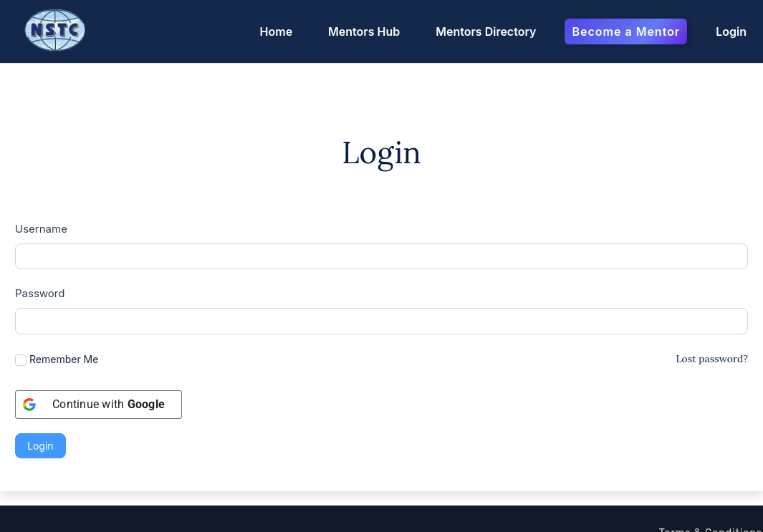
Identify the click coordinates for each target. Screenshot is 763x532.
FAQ (752, 484)
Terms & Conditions (711, 465)
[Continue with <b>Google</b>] (99, 336)
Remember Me (57, 291)
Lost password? (712, 289)
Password (40, 224)
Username (41, 160)
